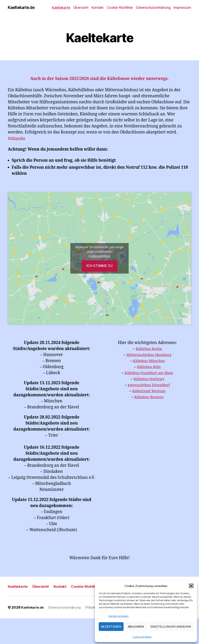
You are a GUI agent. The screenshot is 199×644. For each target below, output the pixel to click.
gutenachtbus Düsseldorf (149, 386)
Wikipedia (18, 139)
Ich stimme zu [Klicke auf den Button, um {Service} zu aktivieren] (99, 266)
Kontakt (98, 8)
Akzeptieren (111, 627)
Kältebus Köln (149, 367)
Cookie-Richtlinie (142, 637)
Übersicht (81, 8)
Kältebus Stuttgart (149, 379)
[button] (191, 586)
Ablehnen (136, 627)
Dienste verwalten (118, 616)
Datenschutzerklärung (153, 8)
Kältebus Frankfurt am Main (149, 373)
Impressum (182, 8)
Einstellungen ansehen (171, 627)
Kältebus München (149, 361)
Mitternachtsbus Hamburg (149, 355)
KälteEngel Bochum (149, 392)
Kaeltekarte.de (24, 8)
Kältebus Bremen (149, 398)
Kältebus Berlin (149, 349)
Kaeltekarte (61, 8)
